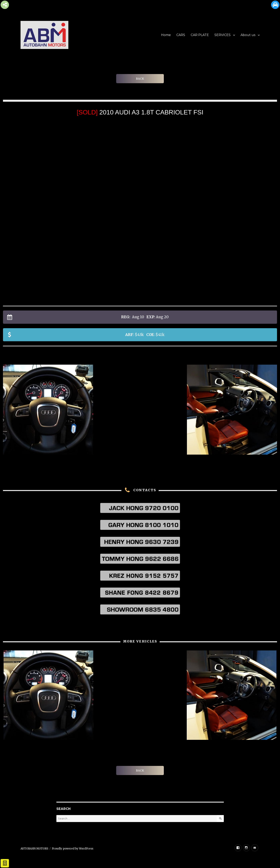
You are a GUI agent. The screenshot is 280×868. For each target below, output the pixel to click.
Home (166, 35)
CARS (181, 35)
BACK (140, 79)
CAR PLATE (200, 35)
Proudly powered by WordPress (73, 849)
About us (248, 35)
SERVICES (223, 35)
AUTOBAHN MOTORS (34, 849)
